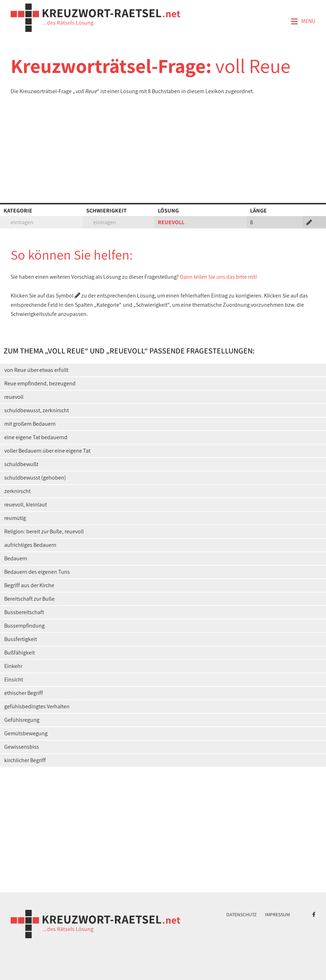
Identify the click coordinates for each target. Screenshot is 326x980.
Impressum (277, 914)
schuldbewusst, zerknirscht (37, 410)
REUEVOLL (171, 222)
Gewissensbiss (22, 747)
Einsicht (14, 679)
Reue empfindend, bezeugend (40, 383)
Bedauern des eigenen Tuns (37, 572)
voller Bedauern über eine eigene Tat (47, 451)
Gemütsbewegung (26, 733)
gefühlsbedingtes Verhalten (37, 706)
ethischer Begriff (24, 693)
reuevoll (14, 397)
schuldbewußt (21, 464)
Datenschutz (242, 914)
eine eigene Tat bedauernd (36, 437)
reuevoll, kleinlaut (26, 505)
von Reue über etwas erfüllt (36, 370)
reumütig (15, 518)
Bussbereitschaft (24, 612)
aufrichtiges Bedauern (30, 545)
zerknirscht (17, 491)
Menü (303, 22)
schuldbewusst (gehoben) (35, 478)
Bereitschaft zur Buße (29, 599)
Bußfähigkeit (20, 653)
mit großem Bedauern (30, 424)
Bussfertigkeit (21, 639)
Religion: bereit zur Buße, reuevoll (44, 531)
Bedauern (16, 558)
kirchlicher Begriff (25, 760)
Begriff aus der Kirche (29, 585)
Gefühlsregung (22, 720)
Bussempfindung (24, 626)
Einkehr (13, 666)
